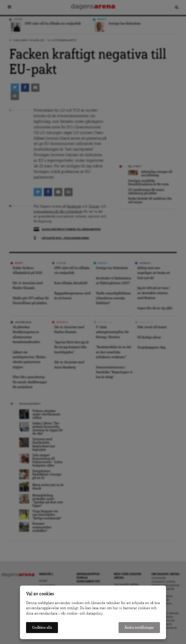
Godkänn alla (42, 628)
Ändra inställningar (139, 628)
